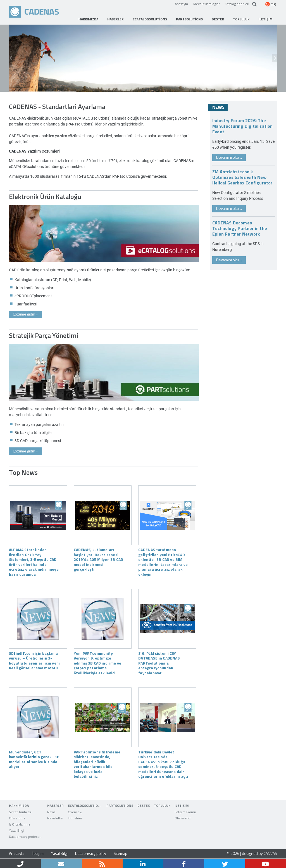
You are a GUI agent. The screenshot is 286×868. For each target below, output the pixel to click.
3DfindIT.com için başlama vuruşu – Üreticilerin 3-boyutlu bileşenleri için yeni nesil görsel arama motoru (34, 661)
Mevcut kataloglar (206, 4)
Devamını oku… (229, 157)
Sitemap (121, 853)
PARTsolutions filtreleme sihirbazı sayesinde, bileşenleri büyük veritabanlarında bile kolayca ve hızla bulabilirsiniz (97, 764)
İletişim (38, 853)
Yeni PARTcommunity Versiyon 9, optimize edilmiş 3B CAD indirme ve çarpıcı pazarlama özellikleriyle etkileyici (97, 663)
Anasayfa (181, 4)
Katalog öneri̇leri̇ (237, 4)
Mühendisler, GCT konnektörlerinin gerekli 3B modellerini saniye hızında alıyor (34, 759)
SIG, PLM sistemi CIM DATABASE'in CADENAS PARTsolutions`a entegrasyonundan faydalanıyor (159, 663)
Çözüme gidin (26, 314)
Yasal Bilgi (59, 853)
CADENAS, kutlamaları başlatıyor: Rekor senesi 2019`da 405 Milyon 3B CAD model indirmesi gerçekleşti (98, 559)
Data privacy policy (91, 853)
